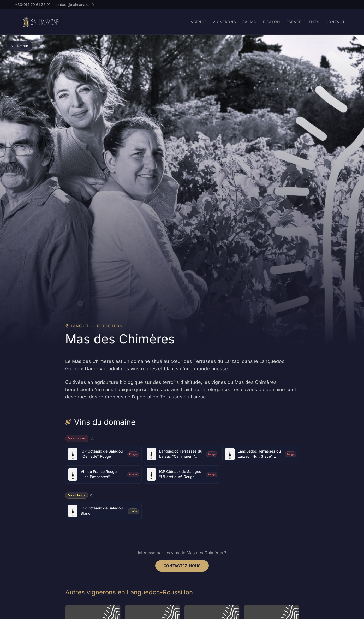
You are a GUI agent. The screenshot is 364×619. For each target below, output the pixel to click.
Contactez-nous (182, 566)
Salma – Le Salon (261, 22)
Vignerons (224, 22)
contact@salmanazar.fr (74, 5)
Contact (335, 22)
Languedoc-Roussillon (97, 326)
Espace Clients (303, 22)
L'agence (197, 22)
